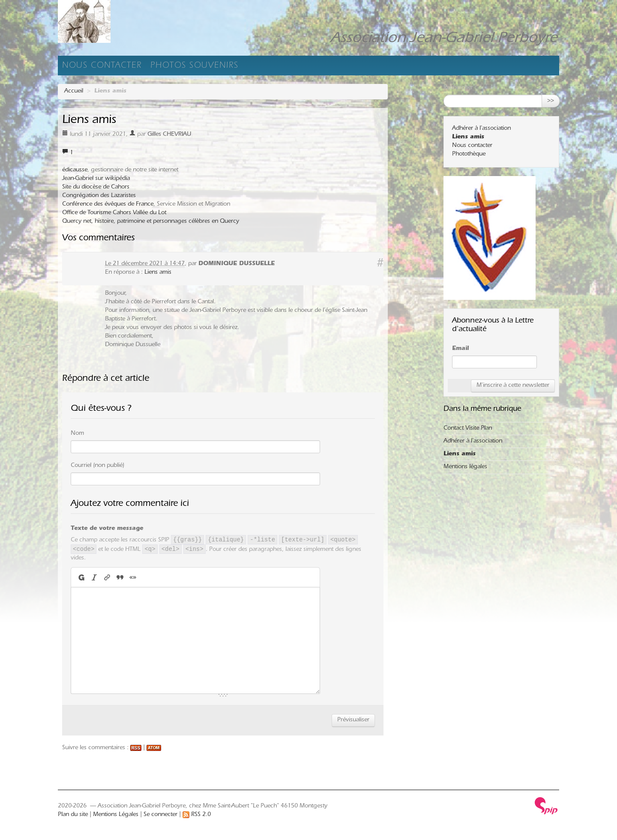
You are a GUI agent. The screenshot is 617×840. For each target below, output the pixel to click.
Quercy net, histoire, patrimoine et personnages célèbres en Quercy (151, 222)
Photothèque (469, 155)
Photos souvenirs (195, 66)
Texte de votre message (107, 529)
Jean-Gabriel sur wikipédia (96, 179)
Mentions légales (465, 467)
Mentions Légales (116, 815)
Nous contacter (102, 66)
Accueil (74, 92)
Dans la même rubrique (482, 410)
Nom (77, 434)
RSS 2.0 (197, 815)
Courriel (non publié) (97, 466)
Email (460, 349)
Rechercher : (460, 88)
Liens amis (158, 273)
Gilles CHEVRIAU (169, 135)
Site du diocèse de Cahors (96, 188)
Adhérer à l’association (481, 129)
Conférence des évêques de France (108, 205)
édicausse (75, 170)
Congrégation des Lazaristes (99, 196)
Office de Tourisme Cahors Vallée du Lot (114, 213)
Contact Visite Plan (468, 429)
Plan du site (73, 815)
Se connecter (160, 815)
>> (551, 101)
